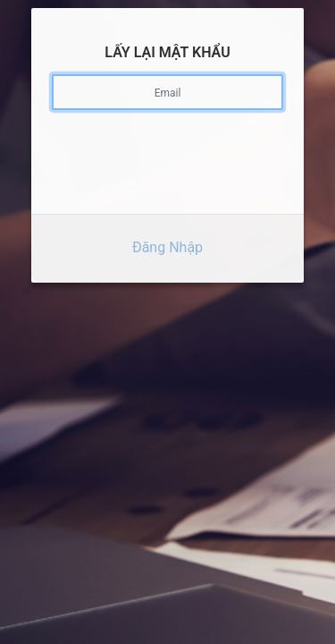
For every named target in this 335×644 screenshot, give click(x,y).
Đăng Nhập (167, 241)
